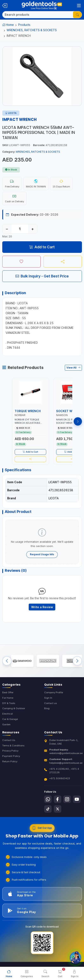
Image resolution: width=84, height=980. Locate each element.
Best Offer (8, 692)
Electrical (8, 714)
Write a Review (42, 607)
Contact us (50, 703)
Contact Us (9, 740)
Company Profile (54, 692)
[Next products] (78, 421)
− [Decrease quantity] (7, 229)
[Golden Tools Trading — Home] (42, 6)
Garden (6, 724)
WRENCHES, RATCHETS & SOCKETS (32, 30)
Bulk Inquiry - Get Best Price (42, 276)
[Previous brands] (7, 661)
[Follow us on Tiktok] (48, 809)
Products (24, 25)
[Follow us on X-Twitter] (58, 809)
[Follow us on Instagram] (67, 799)
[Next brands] (77, 661)
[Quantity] (20, 229)
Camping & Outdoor (14, 708)
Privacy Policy (10, 751)
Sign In (48, 698)
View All (73, 368)
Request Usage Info (42, 554)
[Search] (38, 15)
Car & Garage (10, 719)
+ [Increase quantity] (33, 229)
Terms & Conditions (13, 746)
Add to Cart (42, 247)
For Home (8, 698)
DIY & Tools (9, 703)
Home (8, 25)
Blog (47, 708)
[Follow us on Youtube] (77, 799)
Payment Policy (11, 756)
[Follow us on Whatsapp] (48, 799)
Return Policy (10, 761)
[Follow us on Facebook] (58, 799)
